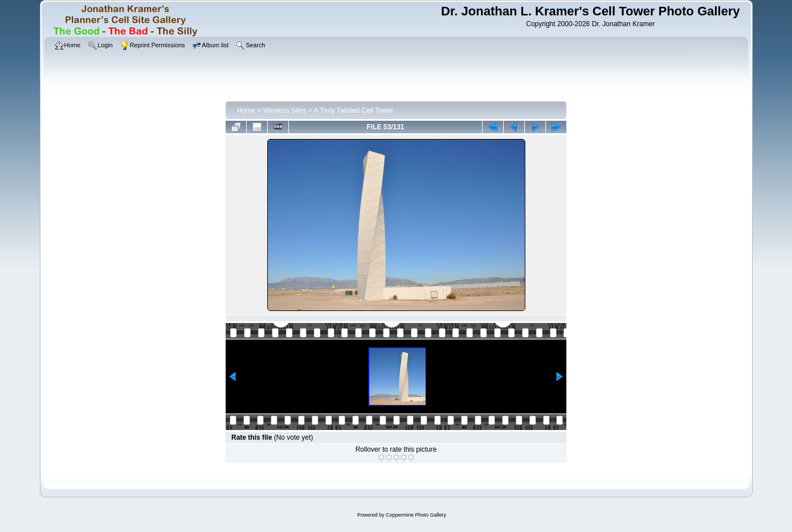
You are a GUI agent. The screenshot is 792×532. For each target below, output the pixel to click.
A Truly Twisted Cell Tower (354, 111)
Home (246, 111)
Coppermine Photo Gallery (416, 515)
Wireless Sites (285, 111)
